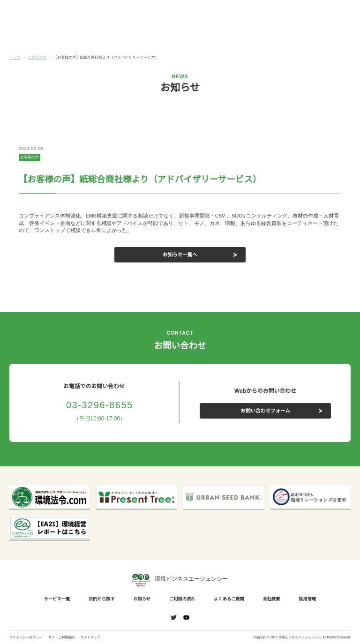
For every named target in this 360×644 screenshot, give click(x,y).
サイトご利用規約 (61, 637)
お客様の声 (30, 157)
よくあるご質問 (266, 37)
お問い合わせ (335, 13)
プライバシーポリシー (26, 637)
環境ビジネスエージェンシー (180, 580)
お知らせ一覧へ (180, 254)
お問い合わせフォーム (265, 410)
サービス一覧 (38, 37)
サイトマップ (90, 637)
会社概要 (322, 37)
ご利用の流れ (209, 37)
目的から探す (95, 37)
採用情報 (306, 599)
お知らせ (151, 36)
